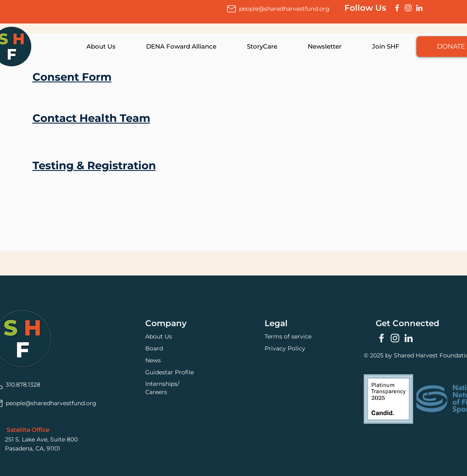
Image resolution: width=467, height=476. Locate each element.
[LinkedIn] (419, 8)
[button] (92, 46)
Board (154, 348)
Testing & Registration (94, 166)
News (153, 360)
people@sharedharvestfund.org (284, 9)
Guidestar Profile (170, 372)
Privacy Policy (285, 348)
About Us (159, 336)
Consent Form (72, 77)
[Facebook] (397, 8)
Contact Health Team (91, 118)
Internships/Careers (162, 388)
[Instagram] (408, 8)
